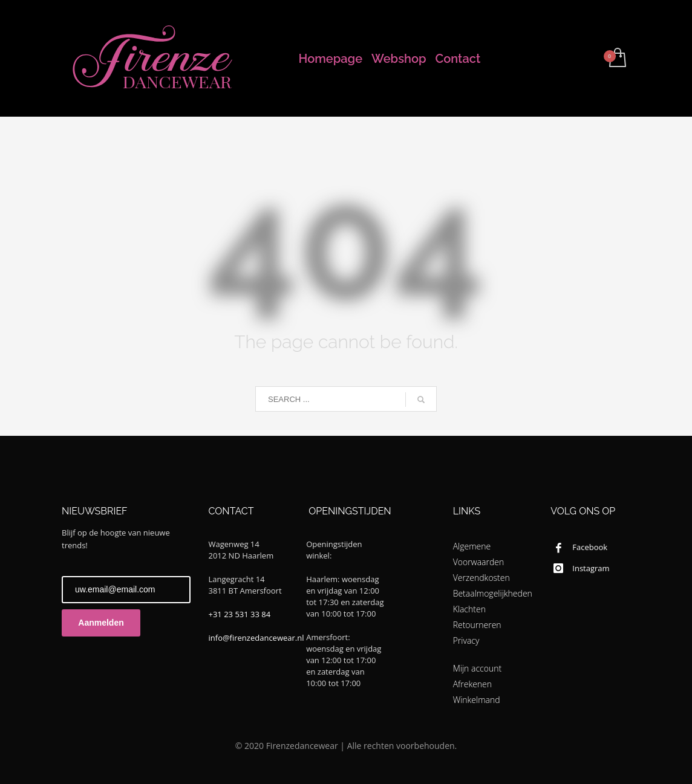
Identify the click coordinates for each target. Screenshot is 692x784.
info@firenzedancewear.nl (256, 638)
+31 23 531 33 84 (240, 614)
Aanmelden (101, 623)
